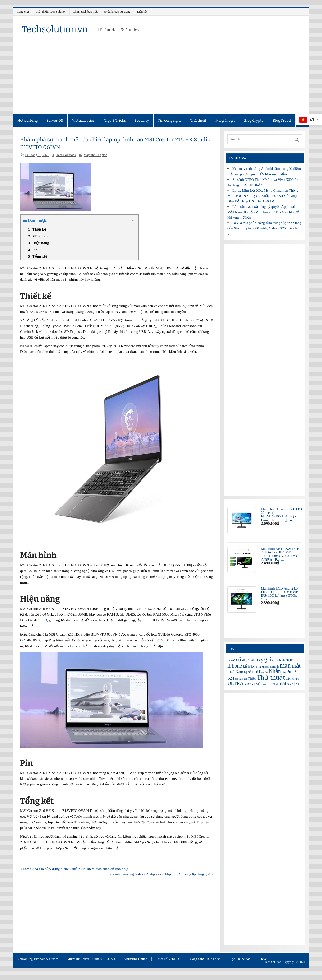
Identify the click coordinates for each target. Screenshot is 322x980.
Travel (263, 959)
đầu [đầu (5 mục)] (289, 684)
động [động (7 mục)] (295, 684)
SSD (44, 620)
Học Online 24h (240, 959)
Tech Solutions (66, 155)
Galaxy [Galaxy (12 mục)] (256, 660)
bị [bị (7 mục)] (229, 660)
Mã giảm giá (225, 121)
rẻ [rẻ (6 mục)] (295, 672)
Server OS (55, 121)
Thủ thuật (198, 121)
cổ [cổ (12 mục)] (239, 660)
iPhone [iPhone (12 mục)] (235, 666)
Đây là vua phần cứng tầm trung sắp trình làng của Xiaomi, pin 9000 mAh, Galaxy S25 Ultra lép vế (264, 228)
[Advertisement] (161, 78)
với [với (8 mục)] (259, 684)
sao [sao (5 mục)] (237, 679)
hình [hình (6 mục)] (282, 660)
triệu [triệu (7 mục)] (296, 678)
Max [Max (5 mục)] (259, 667)
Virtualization (84, 121)
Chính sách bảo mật (85, 12)
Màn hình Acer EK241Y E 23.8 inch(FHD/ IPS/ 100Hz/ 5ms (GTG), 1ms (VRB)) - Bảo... (280, 554)
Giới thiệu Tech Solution (51, 12)
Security (142, 121)
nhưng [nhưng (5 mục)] (265, 672)
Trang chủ (23, 12)
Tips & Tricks (115, 121)
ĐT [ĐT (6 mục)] (273, 684)
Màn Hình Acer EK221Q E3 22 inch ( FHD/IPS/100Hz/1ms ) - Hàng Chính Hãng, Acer (281, 514)
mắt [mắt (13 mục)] (296, 666)
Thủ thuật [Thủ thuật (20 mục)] (271, 677)
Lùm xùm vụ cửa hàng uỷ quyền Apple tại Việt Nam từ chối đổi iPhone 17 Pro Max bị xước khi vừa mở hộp (264, 212)
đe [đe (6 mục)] (278, 684)
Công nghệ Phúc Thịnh (205, 959)
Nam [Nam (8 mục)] (239, 672)
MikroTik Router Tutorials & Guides (91, 959)
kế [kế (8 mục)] (245, 666)
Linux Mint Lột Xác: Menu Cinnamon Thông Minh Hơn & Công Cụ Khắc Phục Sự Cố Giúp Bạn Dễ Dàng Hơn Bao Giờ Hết (263, 196)
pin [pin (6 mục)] (284, 672)
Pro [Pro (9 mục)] (289, 672)
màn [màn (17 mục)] (285, 665)
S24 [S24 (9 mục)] (231, 678)
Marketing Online (136, 959)
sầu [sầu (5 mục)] (241, 679)
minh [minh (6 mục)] (276, 666)
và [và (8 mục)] (254, 684)
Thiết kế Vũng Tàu (169, 959)
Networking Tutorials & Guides (38, 959)
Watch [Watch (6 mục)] (266, 684)
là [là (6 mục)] (249, 666)
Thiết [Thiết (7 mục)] (252, 678)
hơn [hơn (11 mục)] (290, 660)
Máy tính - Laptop (95, 155)
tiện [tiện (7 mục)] (289, 678)
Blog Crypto (254, 121)
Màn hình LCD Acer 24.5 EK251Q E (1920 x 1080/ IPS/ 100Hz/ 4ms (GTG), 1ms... (279, 594)
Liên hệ (142, 12)
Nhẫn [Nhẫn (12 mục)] (275, 671)
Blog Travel (282, 121)
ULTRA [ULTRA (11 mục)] (236, 683)
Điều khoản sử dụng (117, 12)
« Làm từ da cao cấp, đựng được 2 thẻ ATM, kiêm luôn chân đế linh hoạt (74, 869)
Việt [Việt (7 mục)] (248, 684)
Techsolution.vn (55, 29)
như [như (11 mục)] (256, 671)
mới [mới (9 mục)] (231, 672)
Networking (27, 121)
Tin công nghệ (170, 121)
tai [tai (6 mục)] (245, 679)
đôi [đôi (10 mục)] (283, 683)
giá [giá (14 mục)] (268, 659)
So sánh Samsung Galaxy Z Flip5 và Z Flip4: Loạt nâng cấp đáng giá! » (161, 874)
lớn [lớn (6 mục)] (253, 666)
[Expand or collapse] (133, 221)
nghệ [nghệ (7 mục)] (248, 672)
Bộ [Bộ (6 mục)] (233, 660)
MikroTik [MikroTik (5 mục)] (267, 667)
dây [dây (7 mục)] (245, 660)
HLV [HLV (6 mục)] (275, 660)
